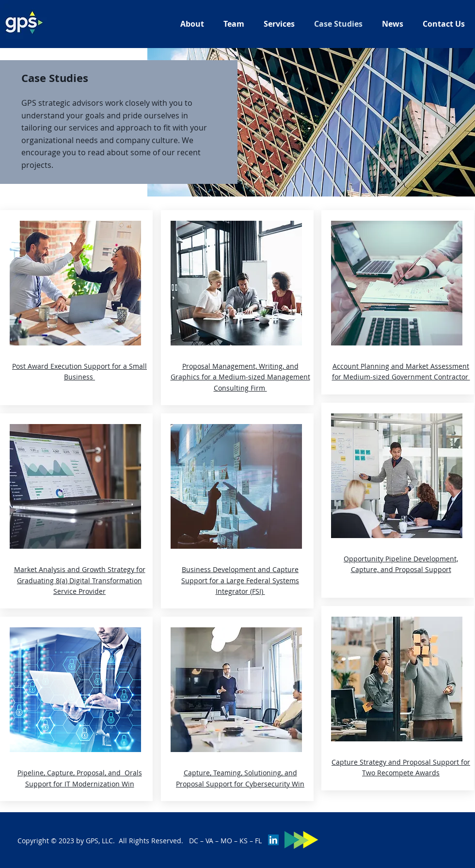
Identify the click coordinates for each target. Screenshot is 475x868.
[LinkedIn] (273, 840)
